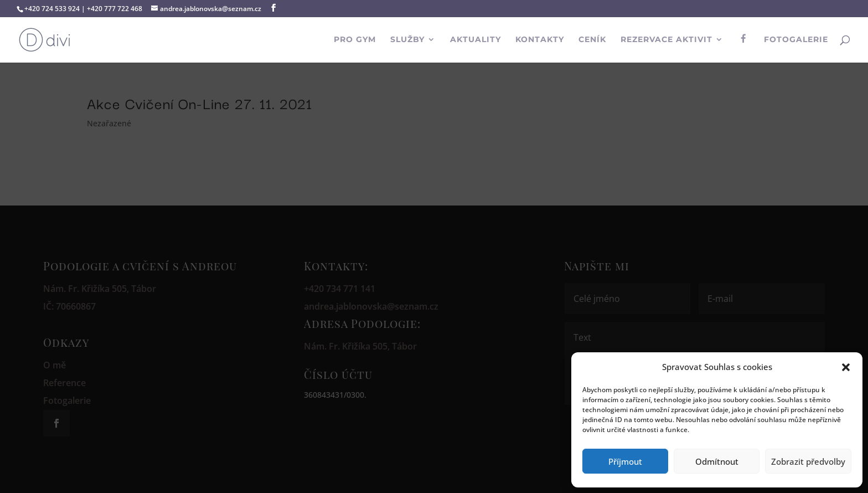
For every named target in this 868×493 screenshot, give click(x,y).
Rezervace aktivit (666, 40)
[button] (846, 367)
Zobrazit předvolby (808, 461)
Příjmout (625, 461)
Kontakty (540, 40)
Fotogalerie (796, 40)
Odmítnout (717, 461)
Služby (407, 40)
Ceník (592, 40)
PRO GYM (355, 40)
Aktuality (476, 40)
